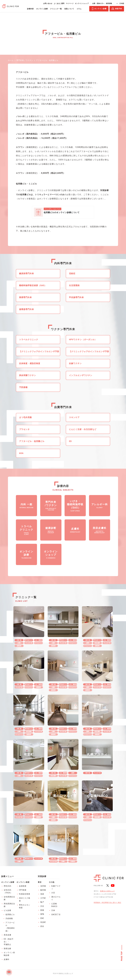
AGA (21, 453)
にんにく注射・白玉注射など (83, 429)
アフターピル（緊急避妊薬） (10, 927)
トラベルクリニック (29, 340)
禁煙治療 (7, 949)
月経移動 (9, 918)
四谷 (42, 926)
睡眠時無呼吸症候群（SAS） (33, 285)
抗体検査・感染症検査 (30, 363)
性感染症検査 (25, 894)
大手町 (43, 898)
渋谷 (42, 906)
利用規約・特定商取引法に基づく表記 (107, 903)
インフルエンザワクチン (81, 375)
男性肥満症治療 (9, 905)
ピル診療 (7, 910)
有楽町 (43, 922)
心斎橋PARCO (54, 905)
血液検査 (23, 886)
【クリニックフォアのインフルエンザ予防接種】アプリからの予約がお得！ (39, 353)
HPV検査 (23, 890)
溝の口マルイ (56, 898)
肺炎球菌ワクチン (28, 375)
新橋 (42, 910)
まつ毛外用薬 (25, 417)
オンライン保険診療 (9, 954)
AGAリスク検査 (25, 899)
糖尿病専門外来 (27, 274)
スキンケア (74, 417)
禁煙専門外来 (25, 297)
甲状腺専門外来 (76, 297)
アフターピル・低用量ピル (32, 441)
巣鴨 (42, 914)
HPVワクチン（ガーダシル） (83, 340)
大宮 (53, 893)
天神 (53, 910)
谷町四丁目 (56, 914)
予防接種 (23, 387)
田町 (42, 918)
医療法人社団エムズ (107, 891)
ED (70, 441)
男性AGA (8, 886)
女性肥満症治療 (9, 898)
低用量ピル (10, 914)
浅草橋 (43, 886)
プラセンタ (24, 429)
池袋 (42, 894)
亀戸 (42, 902)
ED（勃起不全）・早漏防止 (9, 942)
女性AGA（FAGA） (8, 891)
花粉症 (72, 274)
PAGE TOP (122, 956)
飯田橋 (43, 890)
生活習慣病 (74, 285)
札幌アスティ (56, 887)
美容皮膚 (7, 935)
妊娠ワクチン (75, 363)
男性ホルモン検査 (25, 906)
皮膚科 (7, 959)
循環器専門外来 (27, 309)
